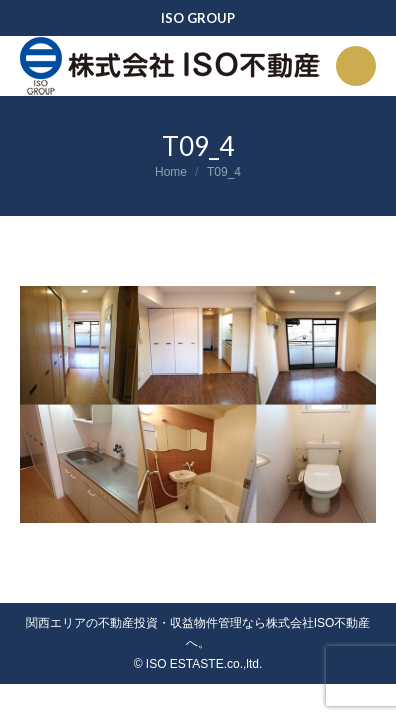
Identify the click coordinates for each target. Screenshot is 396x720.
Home (171, 172)
